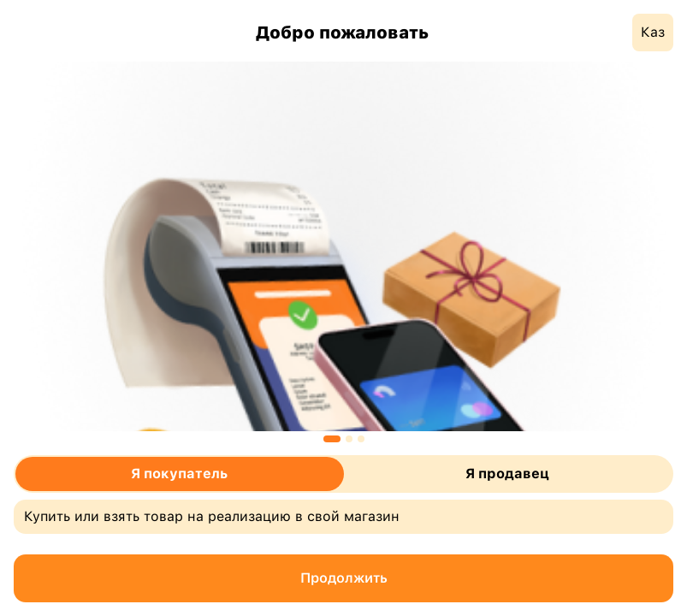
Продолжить (344, 578)
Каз (653, 32)
